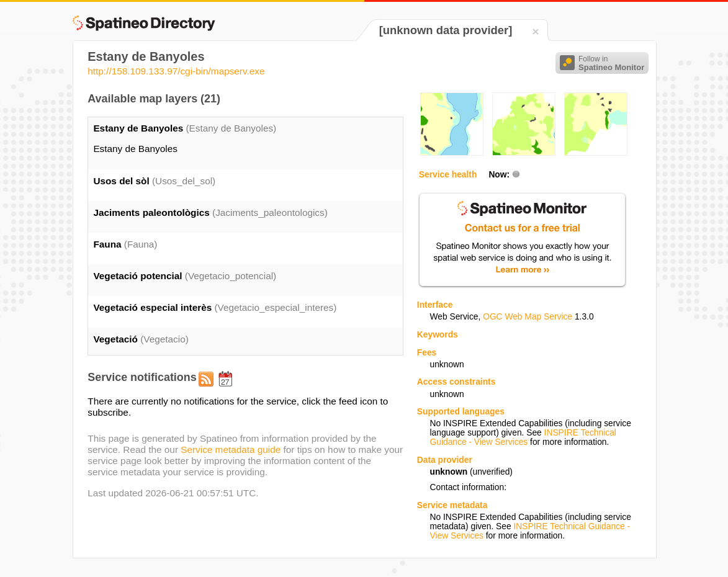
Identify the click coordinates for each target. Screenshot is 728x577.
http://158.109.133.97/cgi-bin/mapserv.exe (176, 71)
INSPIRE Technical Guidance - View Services (523, 437)
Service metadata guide (231, 450)
